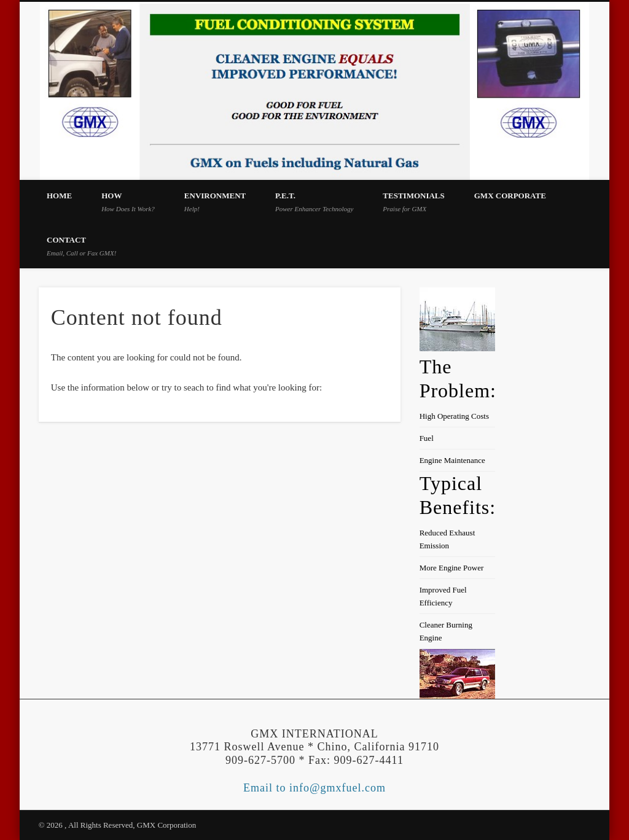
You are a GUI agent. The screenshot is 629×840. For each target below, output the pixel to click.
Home (59, 196)
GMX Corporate (510, 196)
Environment (215, 202)
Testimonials (414, 202)
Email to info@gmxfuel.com (314, 788)
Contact (81, 246)
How (128, 202)
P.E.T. (314, 202)
